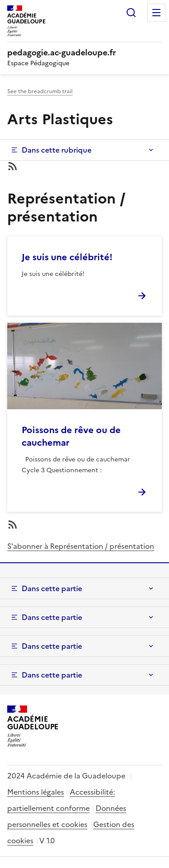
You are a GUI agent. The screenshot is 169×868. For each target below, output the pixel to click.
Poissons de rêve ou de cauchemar (71, 436)
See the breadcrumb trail (40, 91)
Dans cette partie (52, 588)
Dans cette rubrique (57, 150)
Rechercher (131, 13)
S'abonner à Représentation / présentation (81, 546)
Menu (156, 13)
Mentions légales (36, 792)
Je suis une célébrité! (67, 257)
